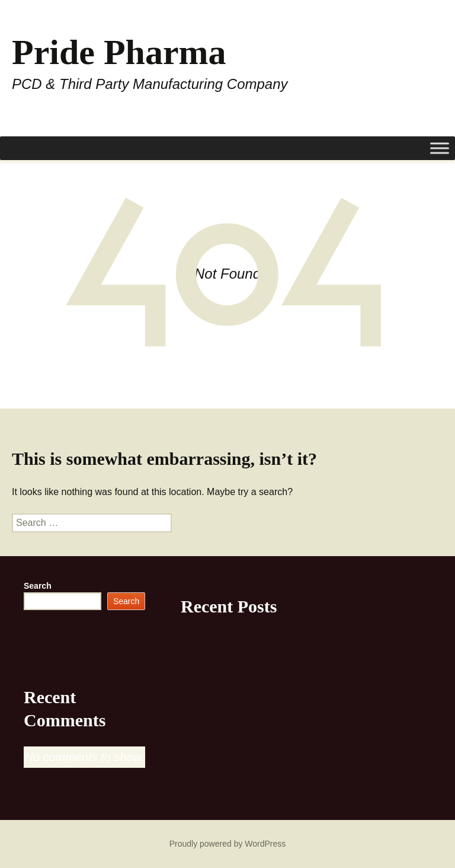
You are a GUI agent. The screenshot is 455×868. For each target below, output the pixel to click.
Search (38, 586)
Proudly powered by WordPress (228, 844)
